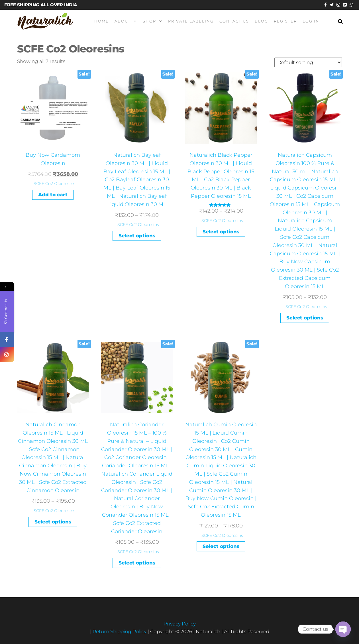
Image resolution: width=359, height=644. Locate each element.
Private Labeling (191, 21)
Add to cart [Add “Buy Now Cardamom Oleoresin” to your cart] (53, 195)
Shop (149, 21)
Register (285, 21)
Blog (261, 21)
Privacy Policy (180, 624)
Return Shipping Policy (120, 631)
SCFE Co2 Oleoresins (54, 184)
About (123, 21)
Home (102, 21)
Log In (311, 21)
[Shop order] (308, 62)
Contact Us (234, 21)
